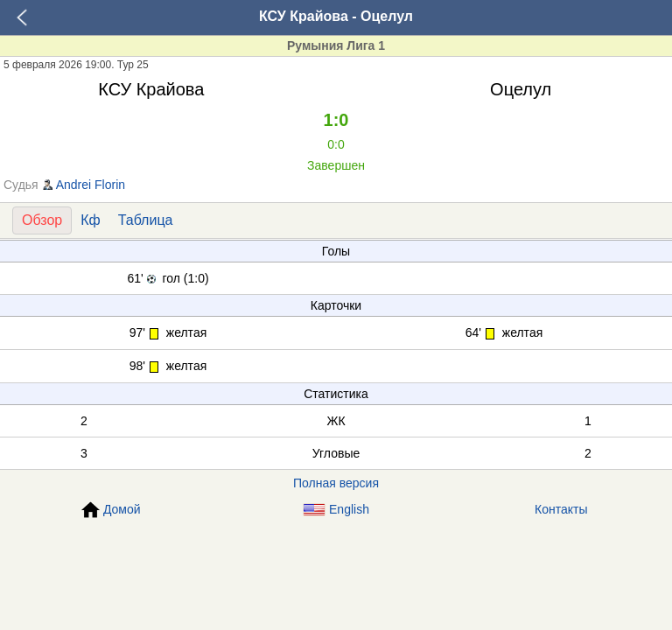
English (336, 510)
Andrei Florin (91, 185)
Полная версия (336, 483)
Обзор (42, 220)
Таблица (146, 220)
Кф (90, 220)
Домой (111, 510)
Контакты (561, 509)
